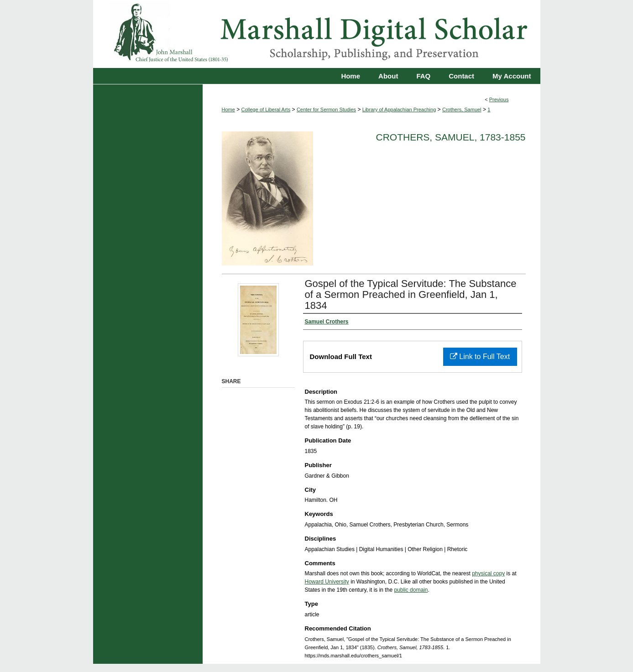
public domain (411, 590)
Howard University (327, 582)
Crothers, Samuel (462, 109)
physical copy (488, 573)
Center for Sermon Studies (326, 109)
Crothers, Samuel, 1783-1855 (451, 137)
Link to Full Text (480, 357)
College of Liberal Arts (266, 109)
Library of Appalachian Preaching (399, 109)
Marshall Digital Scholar (317, 34)
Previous (499, 99)
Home (228, 109)
